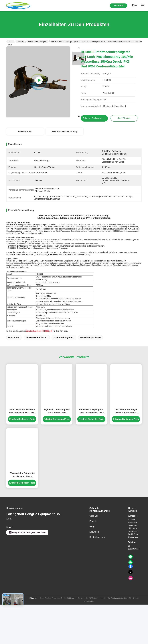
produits (93, 531)
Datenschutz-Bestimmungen (13, 609)
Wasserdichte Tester (36, 347)
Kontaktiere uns (97, 547)
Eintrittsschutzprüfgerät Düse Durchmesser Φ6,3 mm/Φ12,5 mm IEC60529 (91, 421)
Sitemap (33, 607)
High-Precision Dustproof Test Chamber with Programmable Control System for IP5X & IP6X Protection (57, 421)
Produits (20, 42)
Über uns (94, 525)
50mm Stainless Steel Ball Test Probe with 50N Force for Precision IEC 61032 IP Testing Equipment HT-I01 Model (22, 421)
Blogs (92, 536)
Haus (10, 42)
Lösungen (94, 541)
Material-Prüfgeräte (63, 347)
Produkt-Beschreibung (65, 132)
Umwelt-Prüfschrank (90, 347)
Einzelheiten (25, 132)
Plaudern (118, 6)
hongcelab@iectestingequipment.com (27, 542)
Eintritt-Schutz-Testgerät (38, 42)
